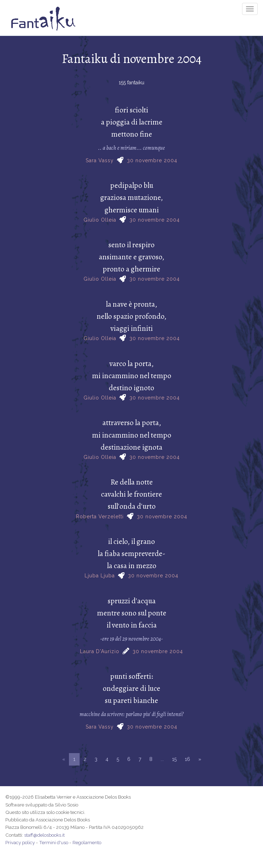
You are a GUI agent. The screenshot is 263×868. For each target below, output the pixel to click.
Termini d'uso (54, 842)
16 (187, 759)
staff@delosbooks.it (44, 835)
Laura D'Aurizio (100, 651)
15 (174, 759)
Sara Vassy (100, 160)
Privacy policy (20, 842)
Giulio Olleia (100, 220)
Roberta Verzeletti (100, 517)
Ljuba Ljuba (100, 576)
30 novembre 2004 (152, 160)
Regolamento (87, 842)
